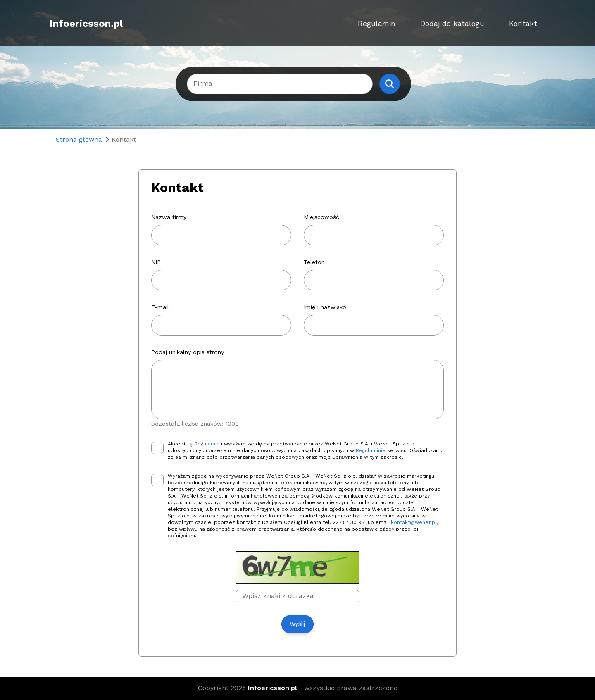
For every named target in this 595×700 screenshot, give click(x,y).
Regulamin (377, 23)
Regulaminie (371, 450)
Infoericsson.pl (86, 24)
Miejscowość (321, 217)
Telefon (314, 262)
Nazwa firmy (169, 217)
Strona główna (79, 139)
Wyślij (297, 624)
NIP (156, 262)
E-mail (160, 307)
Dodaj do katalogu (452, 23)
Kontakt (523, 23)
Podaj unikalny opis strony (188, 352)
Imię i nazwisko (325, 307)
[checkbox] (157, 448)
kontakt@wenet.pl (414, 522)
